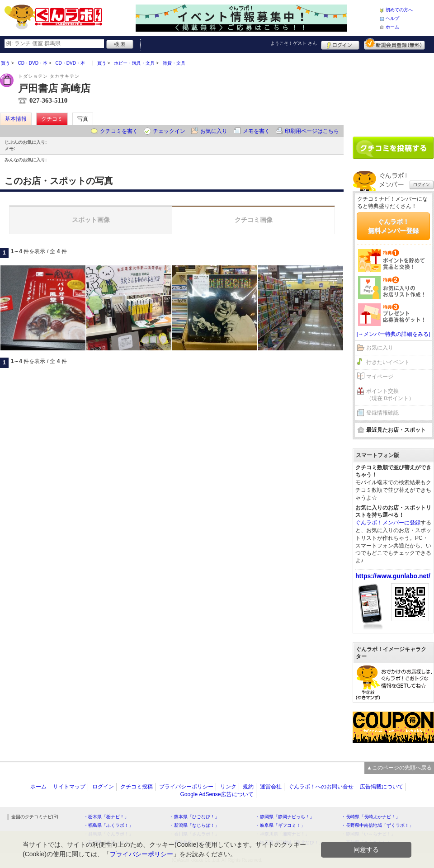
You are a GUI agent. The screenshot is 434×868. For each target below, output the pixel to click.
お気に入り (214, 131)
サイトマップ (69, 787)
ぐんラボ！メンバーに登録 (388, 523)
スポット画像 (91, 220)
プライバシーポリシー (186, 787)
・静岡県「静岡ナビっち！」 (285, 817)
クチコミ (52, 119)
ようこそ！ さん (294, 43)
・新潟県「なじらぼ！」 (194, 825)
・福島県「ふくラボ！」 (108, 825)
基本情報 (16, 119)
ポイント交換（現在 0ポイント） (390, 395)
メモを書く (256, 131)
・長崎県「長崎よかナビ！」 (371, 817)
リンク (228, 787)
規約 (248, 787)
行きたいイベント (388, 362)
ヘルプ (392, 18)
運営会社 (271, 787)
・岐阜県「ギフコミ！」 (280, 825)
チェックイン (169, 131)
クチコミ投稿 (137, 787)
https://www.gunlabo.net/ (393, 576)
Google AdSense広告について (217, 794)
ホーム (392, 27)
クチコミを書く (119, 131)
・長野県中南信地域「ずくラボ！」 (377, 825)
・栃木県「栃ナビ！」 (106, 817)
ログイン (340, 44)
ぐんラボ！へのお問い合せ (321, 787)
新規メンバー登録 (394, 44)
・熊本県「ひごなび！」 (194, 817)
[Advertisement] (393, 91)
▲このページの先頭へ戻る (399, 768)
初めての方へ (399, 10)
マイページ (380, 377)
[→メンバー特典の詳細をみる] (394, 334)
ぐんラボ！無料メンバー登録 (393, 226)
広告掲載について (382, 787)
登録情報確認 (382, 413)
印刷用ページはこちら (312, 131)
